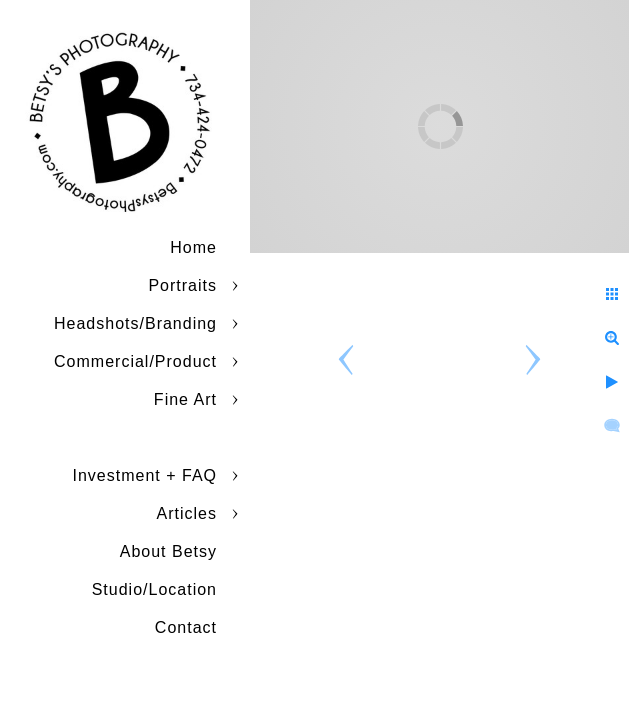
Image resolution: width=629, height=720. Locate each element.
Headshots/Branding (135, 323)
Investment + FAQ (145, 475)
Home (193, 247)
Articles (187, 513)
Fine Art (185, 399)
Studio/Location (154, 589)
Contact (186, 627)
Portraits (182, 285)
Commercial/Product (135, 361)
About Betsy (168, 551)
